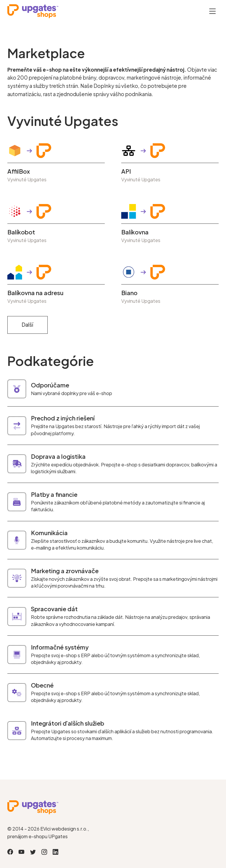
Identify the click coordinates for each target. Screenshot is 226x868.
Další (28, 325)
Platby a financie (54, 494)
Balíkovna (135, 232)
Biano (129, 293)
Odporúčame (50, 385)
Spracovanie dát (54, 609)
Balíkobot (21, 232)
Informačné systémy (60, 647)
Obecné (42, 685)
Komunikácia (49, 533)
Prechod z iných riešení (63, 418)
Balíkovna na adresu (35, 293)
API (126, 171)
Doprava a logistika (58, 456)
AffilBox (19, 171)
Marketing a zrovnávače (65, 571)
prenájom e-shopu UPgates (38, 836)
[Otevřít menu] (212, 11)
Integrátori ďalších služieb (68, 723)
